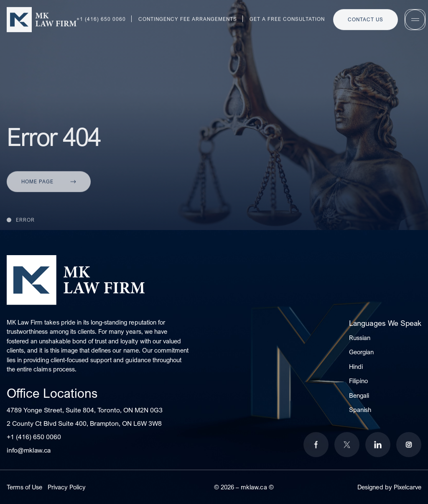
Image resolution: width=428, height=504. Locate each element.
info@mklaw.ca (29, 450)
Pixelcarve (408, 487)
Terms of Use (24, 487)
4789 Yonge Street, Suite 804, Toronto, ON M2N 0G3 (85, 410)
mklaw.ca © (257, 487)
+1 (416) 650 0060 (34, 437)
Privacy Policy (67, 487)
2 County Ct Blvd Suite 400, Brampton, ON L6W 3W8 (84, 423)
